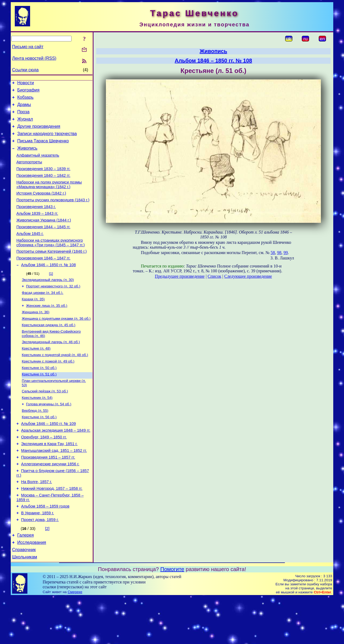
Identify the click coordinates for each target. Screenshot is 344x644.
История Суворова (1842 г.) (41, 206)
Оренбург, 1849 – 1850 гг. (44, 472)
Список (215, 276)
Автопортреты (29, 172)
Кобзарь (25, 100)
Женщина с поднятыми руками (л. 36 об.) (56, 343)
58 (273, 253)
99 (286, 253)
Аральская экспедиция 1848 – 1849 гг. (56, 464)
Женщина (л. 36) (36, 336)
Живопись (27, 156)
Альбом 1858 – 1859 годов (45, 548)
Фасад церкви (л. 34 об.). (43, 315)
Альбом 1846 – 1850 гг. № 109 (49, 457)
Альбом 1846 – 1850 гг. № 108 (49, 286)
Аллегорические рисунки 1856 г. (50, 502)
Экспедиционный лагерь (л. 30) (48, 301)
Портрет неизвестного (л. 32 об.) (53, 308)
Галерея (25, 580)
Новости (26, 84)
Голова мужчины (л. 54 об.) (49, 435)
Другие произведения (39, 132)
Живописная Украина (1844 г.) (44, 236)
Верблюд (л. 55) (35, 442)
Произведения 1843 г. (36, 221)
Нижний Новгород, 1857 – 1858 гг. (52, 529)
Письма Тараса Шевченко (43, 148)
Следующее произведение (248, 276)
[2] (47, 572)
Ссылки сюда (25, 70)
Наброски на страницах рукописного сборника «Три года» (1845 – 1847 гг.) (51, 261)
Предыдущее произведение (180, 276)
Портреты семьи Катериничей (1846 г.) (52, 271)
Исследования (32, 588)
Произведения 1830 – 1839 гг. (43, 179)
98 (279, 253)
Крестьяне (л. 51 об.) (39, 403)
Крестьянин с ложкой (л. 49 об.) (48, 389)
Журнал (25, 124)
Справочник (24, 596)
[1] (51, 295)
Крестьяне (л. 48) (36, 375)
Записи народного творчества (47, 140)
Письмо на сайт (28, 47)
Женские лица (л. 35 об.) (47, 329)
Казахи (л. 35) (33, 322)
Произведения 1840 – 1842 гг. (43, 187)
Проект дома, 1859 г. (40, 563)
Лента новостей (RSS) (34, 58)
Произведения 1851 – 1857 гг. (48, 494)
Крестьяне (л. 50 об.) (39, 396)
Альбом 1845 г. (30, 251)
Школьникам (25, 604)
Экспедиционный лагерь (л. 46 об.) (51, 368)
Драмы (24, 108)
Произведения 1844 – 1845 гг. (43, 244)
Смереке (75, 639)
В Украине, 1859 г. (38, 556)
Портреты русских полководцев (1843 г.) (53, 214)
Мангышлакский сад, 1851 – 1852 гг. (54, 487)
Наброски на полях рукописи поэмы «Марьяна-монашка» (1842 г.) (49, 197)
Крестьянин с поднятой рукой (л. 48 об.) (55, 382)
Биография (28, 92)
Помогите (172, 616)
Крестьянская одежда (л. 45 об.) (49, 350)
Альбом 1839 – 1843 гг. (37, 229)
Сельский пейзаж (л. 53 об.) (45, 421)
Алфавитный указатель (38, 164)
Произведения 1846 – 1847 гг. (43, 278)
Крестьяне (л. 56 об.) (39, 449)
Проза (23, 116)
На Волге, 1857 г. (37, 521)
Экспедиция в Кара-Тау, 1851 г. (49, 479)
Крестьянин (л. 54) (37, 428)
